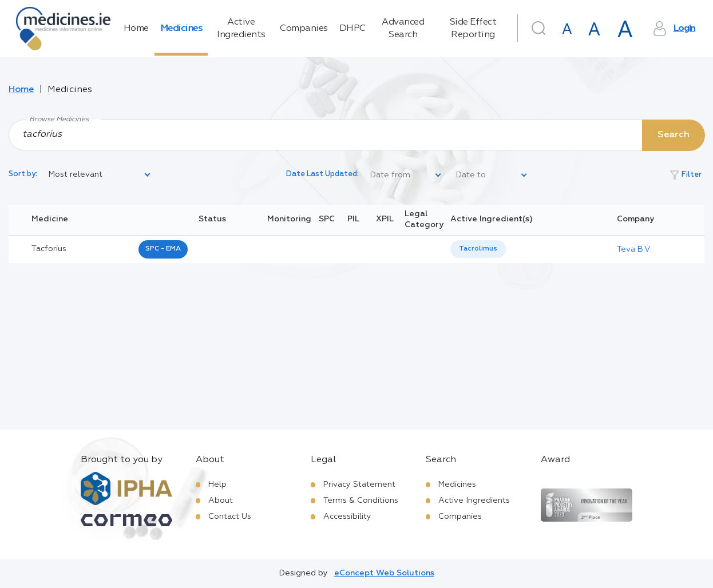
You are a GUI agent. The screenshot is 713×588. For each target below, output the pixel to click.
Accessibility (347, 517)
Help (217, 484)
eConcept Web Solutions (384, 573)
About (221, 500)
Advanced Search (403, 29)
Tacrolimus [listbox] (478, 249)
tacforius (49, 249)
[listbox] (100, 175)
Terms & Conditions (361, 500)
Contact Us (230, 517)
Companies (304, 29)
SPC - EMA (163, 249)
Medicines (181, 29)
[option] (478, 249)
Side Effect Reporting (473, 29)
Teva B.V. (634, 249)
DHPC (352, 29)
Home (136, 29)
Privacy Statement (359, 484)
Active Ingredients (241, 29)
